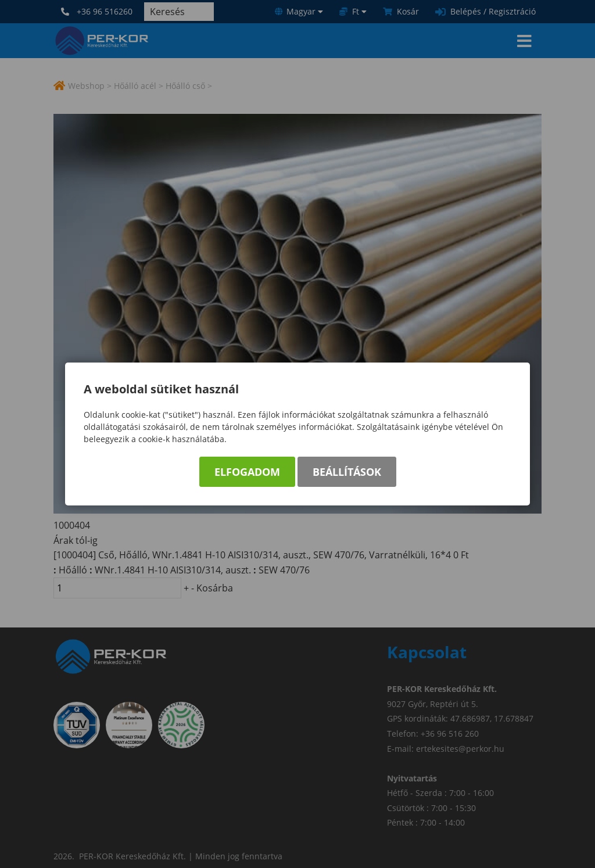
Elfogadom (247, 472)
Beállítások (347, 472)
